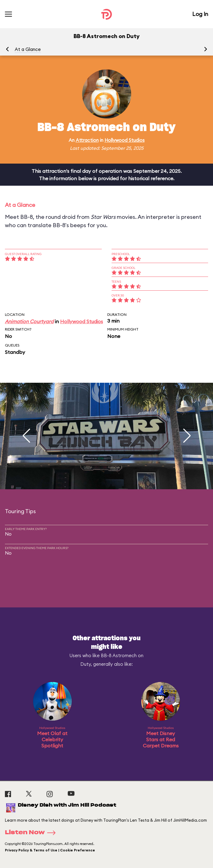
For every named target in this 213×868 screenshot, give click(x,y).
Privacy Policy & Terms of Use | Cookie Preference (50, 850)
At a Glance (28, 49)
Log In (200, 14)
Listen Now (32, 833)
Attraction (87, 140)
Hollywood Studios (125, 140)
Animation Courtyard (29, 321)
